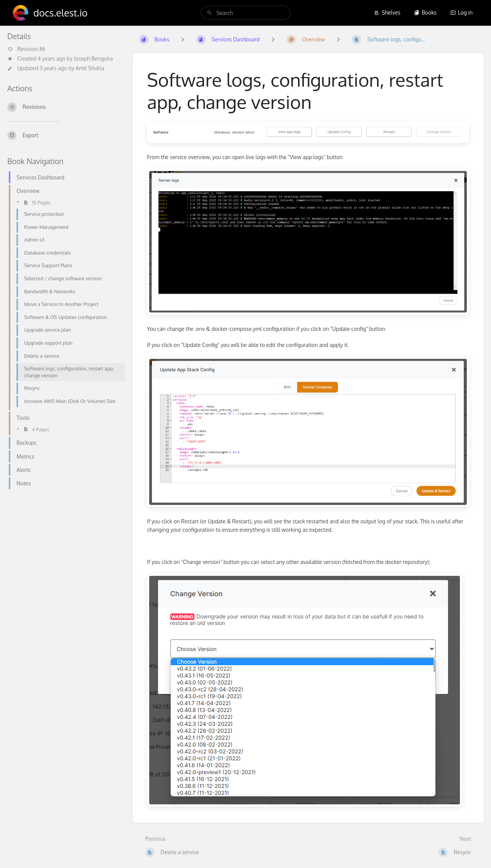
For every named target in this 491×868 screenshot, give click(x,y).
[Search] (209, 13)
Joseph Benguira (93, 58)
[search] (245, 13)
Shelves (387, 12)
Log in (461, 12)
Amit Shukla (90, 68)
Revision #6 (26, 49)
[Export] (64, 135)
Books (425, 12)
